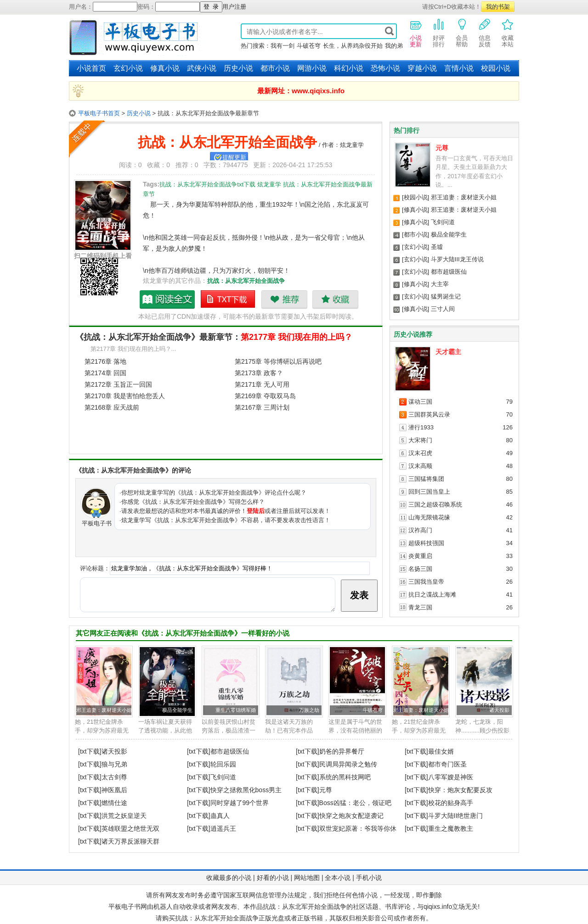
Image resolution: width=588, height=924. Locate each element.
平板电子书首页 (99, 113)
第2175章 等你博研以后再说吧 (278, 361)
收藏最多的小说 (229, 878)
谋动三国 (420, 402)
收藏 (335, 299)
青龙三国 (420, 607)
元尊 (442, 148)
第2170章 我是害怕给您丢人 (125, 396)
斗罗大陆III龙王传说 (457, 259)
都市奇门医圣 (447, 764)
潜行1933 (421, 427)
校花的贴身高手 (451, 803)
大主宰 (440, 284)
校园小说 (496, 68)
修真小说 (165, 68)
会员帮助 (462, 33)
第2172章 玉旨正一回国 (118, 384)
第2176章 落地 (105, 361)
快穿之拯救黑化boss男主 (246, 790)
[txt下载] (90, 751)
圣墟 (437, 247)
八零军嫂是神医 (451, 777)
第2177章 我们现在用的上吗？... (133, 349)
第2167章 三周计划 (262, 407)
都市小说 (275, 68)
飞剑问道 (443, 222)
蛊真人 (220, 816)
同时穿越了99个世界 (240, 803)
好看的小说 (273, 878)
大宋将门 (420, 440)
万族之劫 (309, 710)
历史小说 (238, 68)
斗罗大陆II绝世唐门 (456, 816)
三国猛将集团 (426, 479)
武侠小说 (202, 68)
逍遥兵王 (223, 828)
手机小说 (369, 878)
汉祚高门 (420, 530)
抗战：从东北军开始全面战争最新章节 (168, 299)
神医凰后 (114, 790)
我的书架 (498, 7)
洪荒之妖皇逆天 (124, 816)
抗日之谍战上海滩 (432, 594)
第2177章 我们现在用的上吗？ (297, 337)
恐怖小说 (385, 68)
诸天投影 (499, 710)
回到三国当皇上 (429, 492)
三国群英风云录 (429, 414)
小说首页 (91, 68)
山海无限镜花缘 (429, 517)
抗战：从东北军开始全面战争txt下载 (228, 299)
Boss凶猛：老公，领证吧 (355, 803)
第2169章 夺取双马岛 (265, 396)
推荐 (284, 299)
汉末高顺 (420, 466)
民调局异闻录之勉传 (348, 764)
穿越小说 (422, 68)
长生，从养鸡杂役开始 (353, 46)
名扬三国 (420, 569)
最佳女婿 (441, 751)
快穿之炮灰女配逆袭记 (351, 816)
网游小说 (312, 68)
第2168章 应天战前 (112, 407)
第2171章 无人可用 (262, 384)
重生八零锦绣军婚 (236, 710)
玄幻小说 (128, 68)
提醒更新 (234, 157)
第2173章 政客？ (259, 373)
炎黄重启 (420, 556)
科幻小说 (349, 68)
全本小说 (338, 878)
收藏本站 (508, 33)
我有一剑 (283, 46)
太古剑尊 (114, 777)
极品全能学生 (449, 234)
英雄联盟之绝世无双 (130, 828)
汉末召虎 (420, 453)
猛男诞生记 (446, 296)
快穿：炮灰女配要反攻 (460, 790)
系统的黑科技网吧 (345, 777)
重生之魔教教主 (451, 828)
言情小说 (459, 68)
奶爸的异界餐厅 (342, 751)
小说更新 (416, 33)
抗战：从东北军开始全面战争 (246, 281)
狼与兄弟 (114, 764)
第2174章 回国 (105, 373)
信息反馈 (485, 33)
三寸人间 (443, 309)
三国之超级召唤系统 (435, 504)
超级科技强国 (426, 543)
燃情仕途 (114, 803)
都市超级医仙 (449, 272)
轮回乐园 (223, 764)
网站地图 (307, 878)
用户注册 (234, 7)
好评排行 (439, 33)
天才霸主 (448, 352)
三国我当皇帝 (426, 582)
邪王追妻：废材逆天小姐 (464, 197)
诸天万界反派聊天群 (130, 841)
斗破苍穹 (309, 46)
